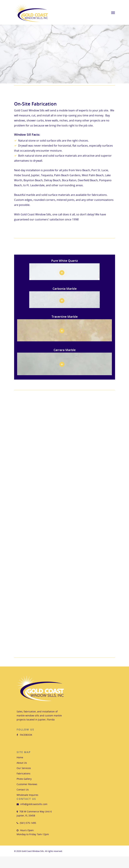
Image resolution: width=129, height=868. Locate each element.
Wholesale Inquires (27, 795)
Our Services (24, 768)
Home (20, 757)
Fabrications (24, 773)
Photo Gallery (24, 779)
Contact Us (23, 790)
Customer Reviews (27, 784)
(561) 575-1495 (28, 823)
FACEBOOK (26, 735)
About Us (22, 763)
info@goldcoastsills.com (34, 804)
